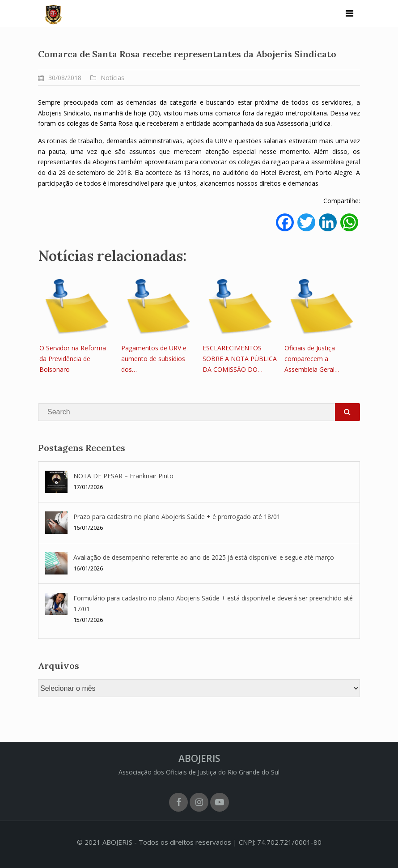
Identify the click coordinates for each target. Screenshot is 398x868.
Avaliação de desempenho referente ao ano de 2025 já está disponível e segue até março (204, 557)
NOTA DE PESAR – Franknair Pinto (123, 476)
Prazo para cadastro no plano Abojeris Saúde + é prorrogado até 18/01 (177, 517)
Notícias (112, 78)
